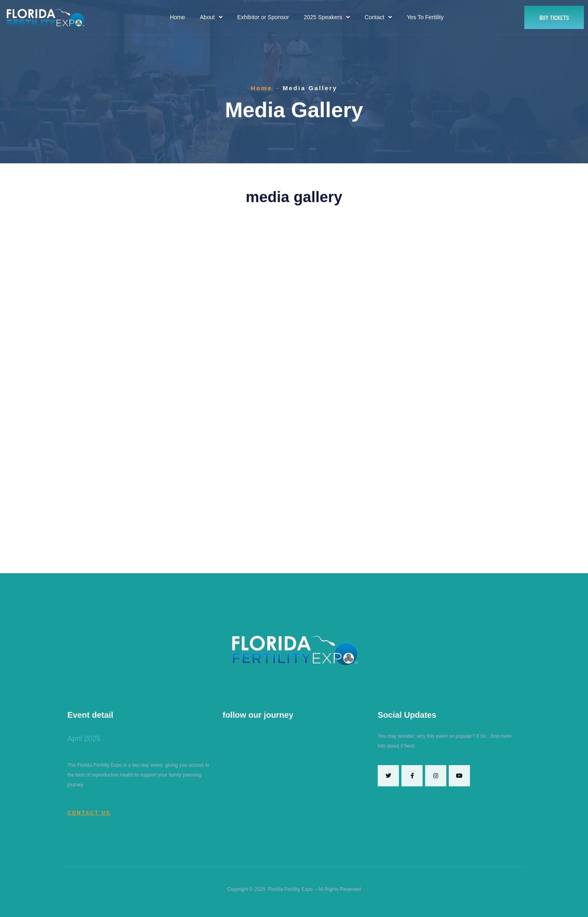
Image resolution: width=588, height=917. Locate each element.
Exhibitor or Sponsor (263, 17)
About (211, 17)
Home (177, 17)
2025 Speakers (327, 17)
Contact (378, 17)
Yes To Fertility (425, 17)
